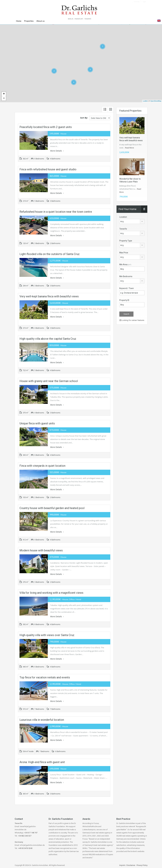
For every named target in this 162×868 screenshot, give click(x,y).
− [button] (4, 98)
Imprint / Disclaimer (127, 865)
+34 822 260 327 (25, 836)
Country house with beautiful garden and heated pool (52, 508)
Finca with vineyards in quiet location (42, 466)
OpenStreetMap (156, 101)
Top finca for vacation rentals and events (45, 677)
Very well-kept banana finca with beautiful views (49, 296)
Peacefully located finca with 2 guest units (46, 127)
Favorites (136, 2)
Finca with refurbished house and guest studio (48, 169)
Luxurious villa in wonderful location (42, 720)
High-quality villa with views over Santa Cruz (47, 635)
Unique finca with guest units (37, 423)
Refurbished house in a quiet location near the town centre (56, 212)
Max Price (124, 253)
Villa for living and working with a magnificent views (51, 593)
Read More (129, 148)
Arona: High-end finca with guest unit (42, 762)
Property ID (124, 300)
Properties (29, 21)
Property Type (126, 241)
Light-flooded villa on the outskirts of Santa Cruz (50, 254)
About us (41, 21)
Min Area (125, 265)
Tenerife (123, 229)
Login (143, 2)
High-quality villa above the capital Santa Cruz (48, 339)
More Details (57, 151)
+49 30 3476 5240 (25, 848)
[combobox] (132, 221)
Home (19, 21)
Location (123, 217)
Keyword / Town (127, 288)
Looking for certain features (132, 320)
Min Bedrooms (126, 276)
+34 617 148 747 (31, 833)
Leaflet (145, 101)
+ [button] (4, 94)
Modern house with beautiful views (41, 550)
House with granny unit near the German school (49, 381)
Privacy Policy (142, 865)
